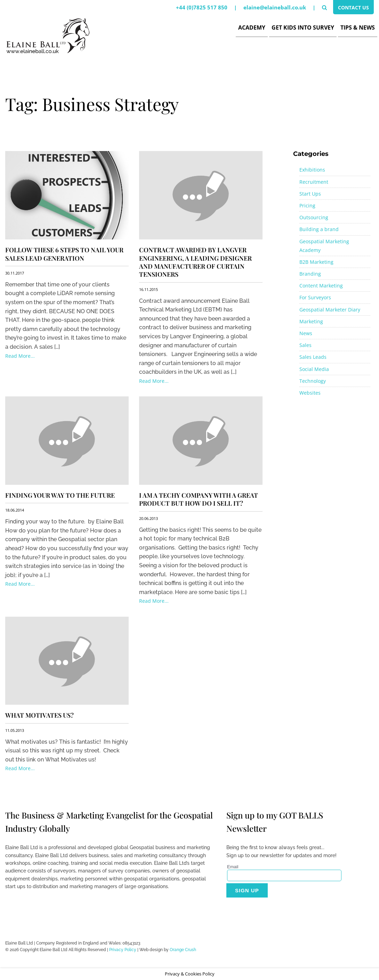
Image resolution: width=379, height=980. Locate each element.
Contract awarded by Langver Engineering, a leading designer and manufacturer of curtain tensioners (195, 262)
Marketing (311, 321)
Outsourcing (314, 217)
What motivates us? (39, 715)
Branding (310, 274)
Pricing (307, 206)
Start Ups (310, 194)
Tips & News (358, 27)
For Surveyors (315, 297)
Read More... (20, 356)
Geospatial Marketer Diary (330, 310)
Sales (305, 345)
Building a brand (319, 229)
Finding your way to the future (60, 495)
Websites (310, 393)
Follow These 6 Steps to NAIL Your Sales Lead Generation (64, 254)
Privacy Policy (123, 950)
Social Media (314, 369)
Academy (252, 27)
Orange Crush (183, 950)
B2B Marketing (316, 262)
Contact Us (352, 8)
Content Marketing (321, 286)
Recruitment (314, 182)
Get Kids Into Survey (303, 27)
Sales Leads (313, 357)
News (306, 333)
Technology (313, 381)
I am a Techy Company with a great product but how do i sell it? (199, 499)
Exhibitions (312, 170)
